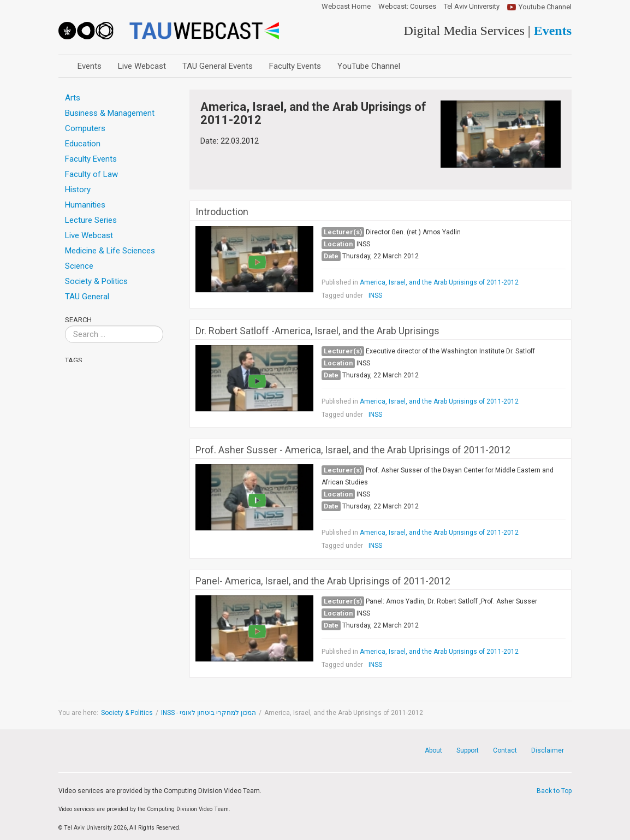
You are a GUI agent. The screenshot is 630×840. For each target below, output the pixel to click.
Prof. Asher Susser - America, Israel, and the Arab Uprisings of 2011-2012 (353, 450)
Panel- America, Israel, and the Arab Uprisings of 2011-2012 (323, 581)
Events (90, 66)
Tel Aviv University (472, 7)
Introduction (222, 212)
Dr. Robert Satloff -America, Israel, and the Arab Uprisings (317, 331)
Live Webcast (142, 66)
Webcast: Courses (407, 7)
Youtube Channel (545, 7)
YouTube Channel (369, 66)
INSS (375, 295)
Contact (505, 750)
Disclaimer (548, 750)
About (433, 750)
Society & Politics (127, 713)
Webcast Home (346, 7)
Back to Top (554, 791)
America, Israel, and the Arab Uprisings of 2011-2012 (439, 282)
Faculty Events (295, 66)
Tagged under (342, 295)
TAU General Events (218, 66)
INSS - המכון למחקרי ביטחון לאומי (209, 713)
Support (468, 750)
